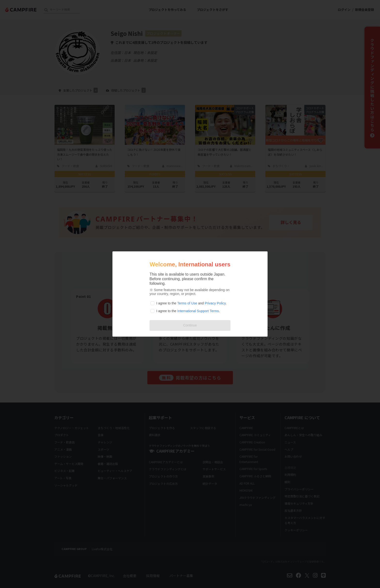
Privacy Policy (215, 303)
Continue (190, 325)
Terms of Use (187, 303)
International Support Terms (198, 311)
